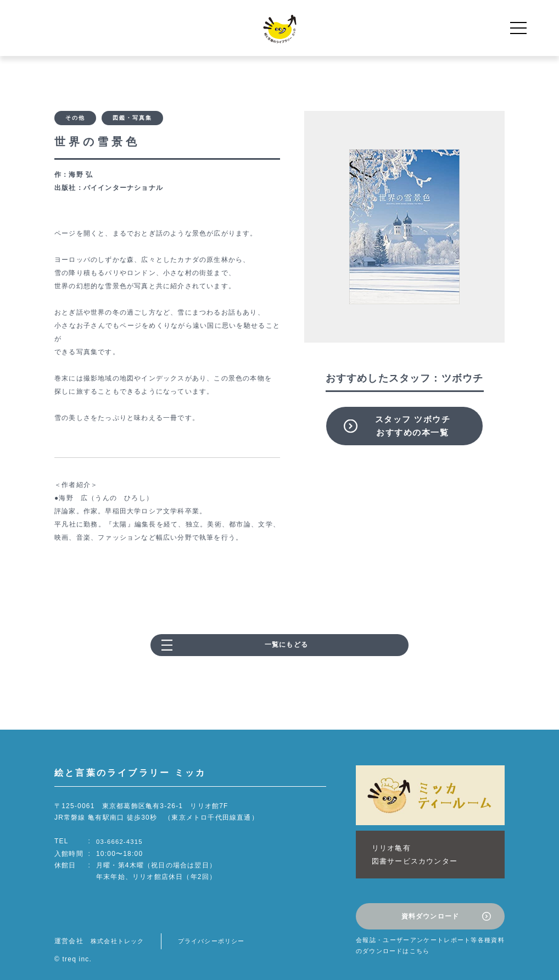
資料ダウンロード (431, 907)
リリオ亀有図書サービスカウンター (409, 851)
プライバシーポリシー (219, 929)
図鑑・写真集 (132, 119)
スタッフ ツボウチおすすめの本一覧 (413, 426)
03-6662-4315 (121, 843)
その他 (75, 119)
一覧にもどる (286, 647)
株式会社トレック (120, 929)
